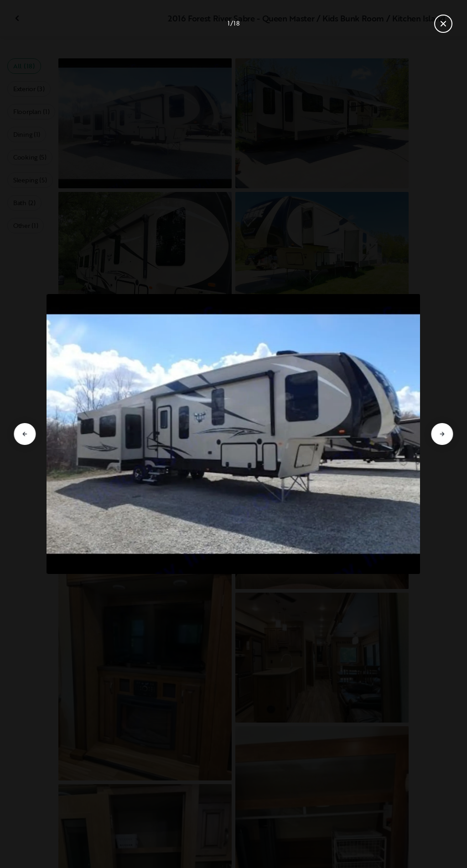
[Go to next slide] (442, 434)
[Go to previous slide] (25, 434)
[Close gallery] (443, 24)
